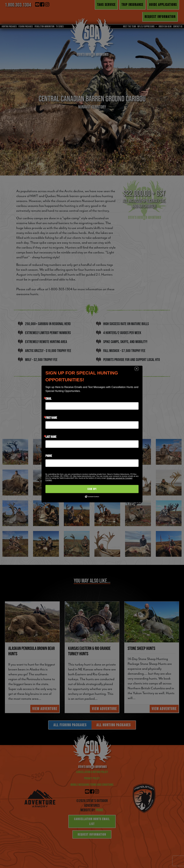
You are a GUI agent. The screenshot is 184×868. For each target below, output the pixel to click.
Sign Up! (92, 489)
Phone (49, 456)
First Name (51, 418)
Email (48, 399)
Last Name (51, 437)
